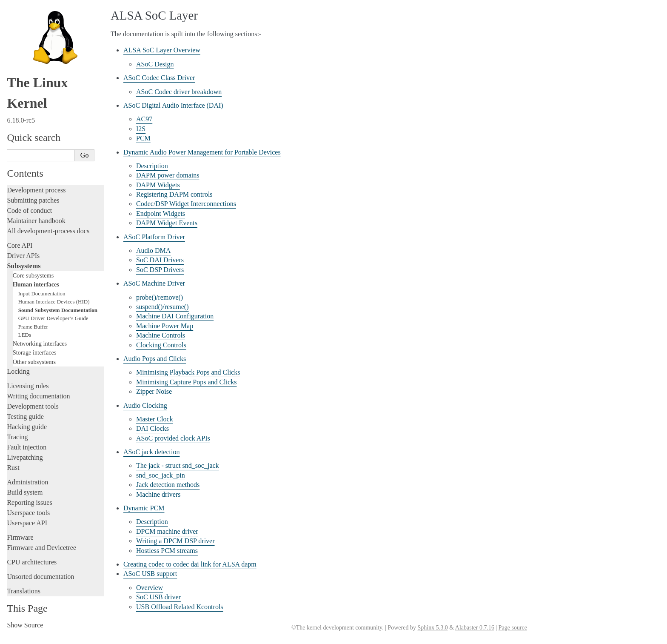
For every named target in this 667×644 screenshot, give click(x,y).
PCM (143, 138)
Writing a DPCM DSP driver (175, 541)
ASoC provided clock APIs (173, 438)
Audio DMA (153, 250)
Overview (150, 588)
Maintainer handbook (36, 221)
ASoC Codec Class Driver (159, 78)
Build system (25, 492)
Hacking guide (27, 427)
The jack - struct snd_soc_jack (178, 465)
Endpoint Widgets (161, 213)
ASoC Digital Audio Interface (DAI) (173, 105)
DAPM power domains (168, 175)
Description (152, 166)
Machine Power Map (165, 326)
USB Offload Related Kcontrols (180, 607)
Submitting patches (33, 200)
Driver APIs (23, 256)
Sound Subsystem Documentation (58, 310)
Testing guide (25, 416)
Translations (24, 591)
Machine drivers (158, 494)
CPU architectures (32, 562)
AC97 (144, 119)
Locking (18, 371)
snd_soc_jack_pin (161, 475)
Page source (513, 628)
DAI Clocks (152, 428)
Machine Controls (161, 335)
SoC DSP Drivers (160, 270)
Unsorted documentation (40, 577)
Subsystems (24, 266)
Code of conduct (29, 210)
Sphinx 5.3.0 (432, 628)
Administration (27, 482)
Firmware (20, 537)
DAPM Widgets (158, 185)
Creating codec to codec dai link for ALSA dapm (190, 564)
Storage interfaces (35, 352)
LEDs (25, 335)
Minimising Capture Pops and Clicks (186, 382)
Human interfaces (36, 284)
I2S (141, 129)
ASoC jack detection (151, 452)
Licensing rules (28, 386)
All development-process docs (48, 231)
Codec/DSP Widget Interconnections (186, 204)
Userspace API (27, 523)
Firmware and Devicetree (41, 548)
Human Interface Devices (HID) (54, 302)
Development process (36, 190)
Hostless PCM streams (167, 551)
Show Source (25, 625)
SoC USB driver (158, 597)
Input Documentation (42, 293)
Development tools (33, 406)
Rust (13, 468)
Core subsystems (33, 275)
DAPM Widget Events (167, 223)
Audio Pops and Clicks (155, 359)
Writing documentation (38, 396)
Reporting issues (29, 502)
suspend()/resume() (162, 307)
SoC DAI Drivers (160, 260)
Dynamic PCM (144, 508)
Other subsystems (34, 362)
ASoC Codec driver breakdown (179, 92)
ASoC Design (155, 64)
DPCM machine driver (167, 531)
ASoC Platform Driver (154, 237)
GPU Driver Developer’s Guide (53, 318)
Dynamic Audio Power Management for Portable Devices (202, 152)
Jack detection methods (168, 485)
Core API (20, 245)
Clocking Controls (161, 345)
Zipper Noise (154, 391)
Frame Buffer (33, 327)
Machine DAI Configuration (175, 316)
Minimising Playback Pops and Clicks (188, 372)
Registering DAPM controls (174, 194)
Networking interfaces (40, 343)
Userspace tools (28, 513)
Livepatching (25, 457)
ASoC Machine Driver (154, 283)
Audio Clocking (145, 405)
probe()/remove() (160, 297)
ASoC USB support (150, 574)
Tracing (17, 437)
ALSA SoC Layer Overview (162, 50)
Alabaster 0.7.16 (475, 628)
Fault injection (27, 447)
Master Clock (155, 419)
